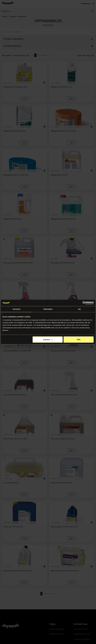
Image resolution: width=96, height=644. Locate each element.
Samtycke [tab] (17, 309)
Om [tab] (79, 309)
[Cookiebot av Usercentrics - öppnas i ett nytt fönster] (84, 303)
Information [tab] (48, 309)
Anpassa (48, 340)
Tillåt (79, 340)
